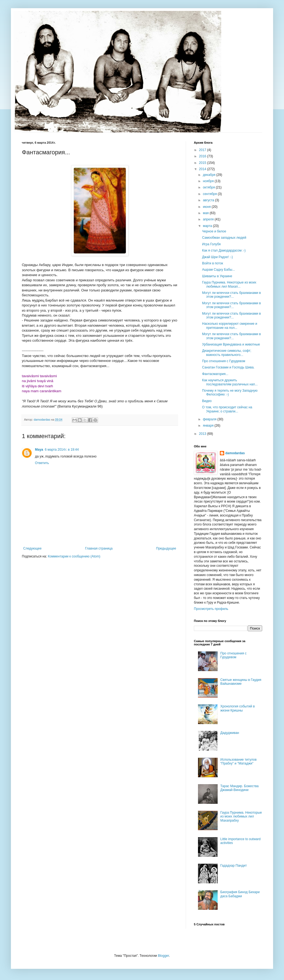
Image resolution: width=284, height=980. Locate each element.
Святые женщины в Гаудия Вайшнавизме (241, 682)
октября (209, 187)
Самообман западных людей (224, 238)
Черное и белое (214, 231)
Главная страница (99, 548)
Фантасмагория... (215, 374)
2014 (203, 169)
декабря (210, 175)
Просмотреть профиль (211, 609)
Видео (207, 401)
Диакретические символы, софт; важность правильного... (227, 353)
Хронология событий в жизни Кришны (238, 708)
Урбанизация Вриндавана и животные (231, 344)
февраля (210, 419)
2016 (203, 156)
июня (207, 207)
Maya (39, 450)
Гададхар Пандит (234, 866)
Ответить (42, 463)
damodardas (235, 453)
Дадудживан (230, 733)
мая (206, 213)
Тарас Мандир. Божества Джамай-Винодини (239, 788)
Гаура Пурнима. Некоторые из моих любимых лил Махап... (229, 284)
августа (209, 200)
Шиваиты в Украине (217, 276)
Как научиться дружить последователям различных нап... (230, 382)
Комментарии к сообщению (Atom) (74, 556)
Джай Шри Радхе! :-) (217, 257)
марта (208, 226)
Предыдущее (166, 548)
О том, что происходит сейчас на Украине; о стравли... (227, 409)
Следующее (32, 548)
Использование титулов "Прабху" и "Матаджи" (239, 761)
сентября (210, 194)
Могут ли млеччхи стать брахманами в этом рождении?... (231, 295)
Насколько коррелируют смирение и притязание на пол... (230, 326)
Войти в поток (213, 263)
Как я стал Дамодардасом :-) (224, 250)
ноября (209, 181)
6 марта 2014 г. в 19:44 (62, 450)
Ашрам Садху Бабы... (218, 270)
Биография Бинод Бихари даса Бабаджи (240, 894)
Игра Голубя (211, 244)
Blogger (163, 956)
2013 (203, 434)
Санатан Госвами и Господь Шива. (228, 367)
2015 (203, 163)
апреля (209, 219)
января (209, 426)
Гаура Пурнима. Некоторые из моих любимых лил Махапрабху (241, 817)
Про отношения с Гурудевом (224, 361)
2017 (203, 150)
